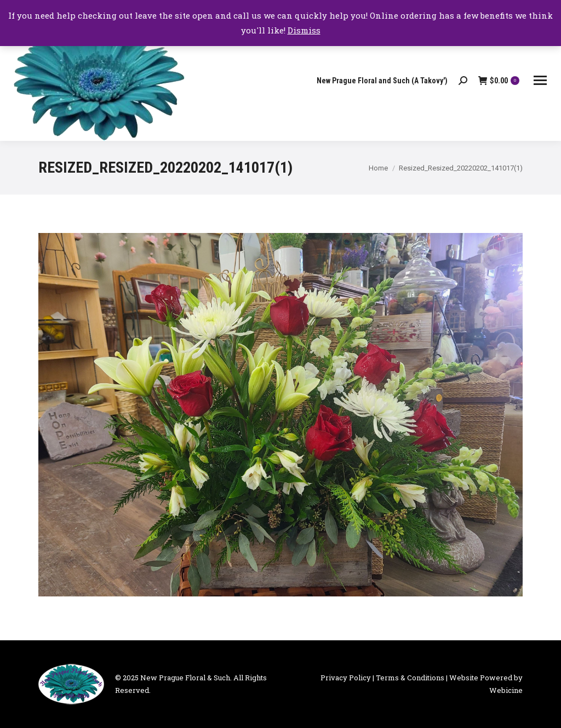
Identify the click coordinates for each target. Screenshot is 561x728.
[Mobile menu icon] (540, 80)
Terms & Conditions (410, 678)
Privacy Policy (346, 678)
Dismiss (304, 30)
